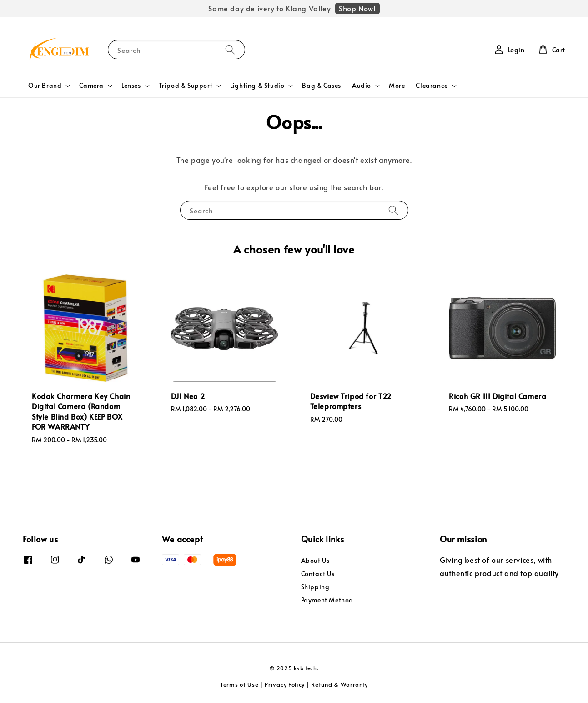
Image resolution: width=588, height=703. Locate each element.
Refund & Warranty (339, 684)
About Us (315, 561)
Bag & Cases (322, 85)
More (397, 85)
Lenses (131, 86)
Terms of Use (239, 684)
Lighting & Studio (257, 86)
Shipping (315, 587)
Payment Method (327, 600)
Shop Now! (357, 8)
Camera (91, 86)
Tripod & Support (186, 86)
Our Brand (45, 86)
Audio (362, 86)
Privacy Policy (285, 684)
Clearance (432, 86)
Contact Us (318, 574)
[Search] (230, 49)
